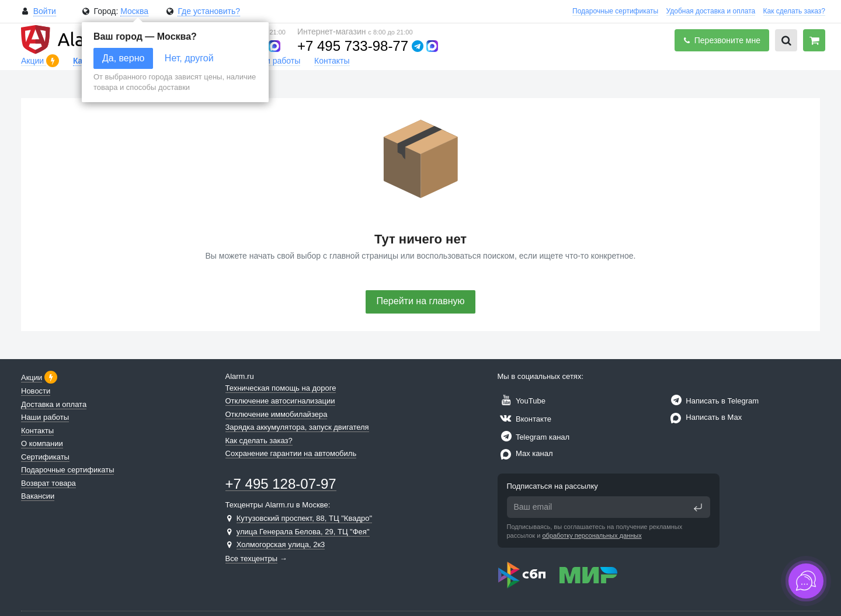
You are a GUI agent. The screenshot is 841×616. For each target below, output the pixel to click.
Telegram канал (534, 437)
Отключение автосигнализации (280, 401)
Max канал (525, 453)
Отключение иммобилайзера (277, 414)
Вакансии (38, 496)
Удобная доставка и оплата (711, 11)
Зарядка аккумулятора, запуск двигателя (297, 427)
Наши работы (274, 61)
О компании (42, 443)
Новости (36, 391)
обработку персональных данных (592, 535)
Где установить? (209, 11)
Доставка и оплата (54, 404)
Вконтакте (524, 419)
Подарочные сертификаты (615, 11)
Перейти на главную (420, 301)
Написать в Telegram (713, 401)
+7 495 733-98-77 (353, 46)
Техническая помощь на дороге (281, 388)
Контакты (332, 61)
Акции (34, 61)
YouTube (522, 401)
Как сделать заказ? (794, 11)
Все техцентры (252, 558)
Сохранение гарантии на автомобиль (291, 453)
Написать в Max (705, 417)
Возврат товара (48, 483)
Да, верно (123, 58)
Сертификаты (45, 457)
